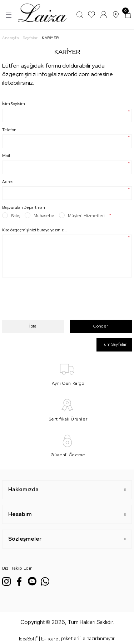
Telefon (9, 130)
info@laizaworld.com (64, 74)
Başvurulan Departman (24, 207)
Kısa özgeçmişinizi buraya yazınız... (34, 230)
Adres (8, 182)
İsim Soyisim (14, 104)
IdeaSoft (28, 639)
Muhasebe (44, 216)
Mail (6, 156)
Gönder (101, 326)
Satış (16, 216)
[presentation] (56, 301)
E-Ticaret (51, 639)
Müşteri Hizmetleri (86, 216)
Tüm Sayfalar (114, 344)
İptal (33, 326)
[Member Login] (104, 15)
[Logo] (42, 14)
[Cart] (128, 15)
